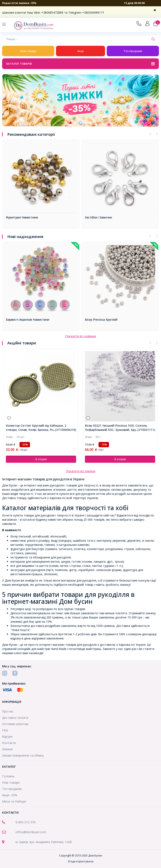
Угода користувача (81, 861)
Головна (8, 776)
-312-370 (29, 822)
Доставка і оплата (15, 718)
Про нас (8, 711)
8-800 (19, 822)
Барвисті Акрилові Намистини (28, 320)
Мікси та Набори (14, 801)
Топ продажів (133, 51)
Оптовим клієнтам (15, 724)
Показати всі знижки (80, 471)
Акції (80, 51)
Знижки (7, 749)
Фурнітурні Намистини (22, 217)
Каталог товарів (80, 64)
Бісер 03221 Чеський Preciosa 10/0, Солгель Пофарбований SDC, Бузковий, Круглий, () (116, 428)
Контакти (9, 743)
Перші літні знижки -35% (19, 3)
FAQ (5, 730)
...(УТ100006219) (65, 430)
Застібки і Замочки (98, 217)
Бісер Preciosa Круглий (101, 320)
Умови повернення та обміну (23, 755)
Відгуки (7, 737)
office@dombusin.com (31, 832)
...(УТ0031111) (145, 430)
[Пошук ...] (76, 39)
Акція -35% (10, 795)
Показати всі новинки (81, 336)
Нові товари (28, 51)
